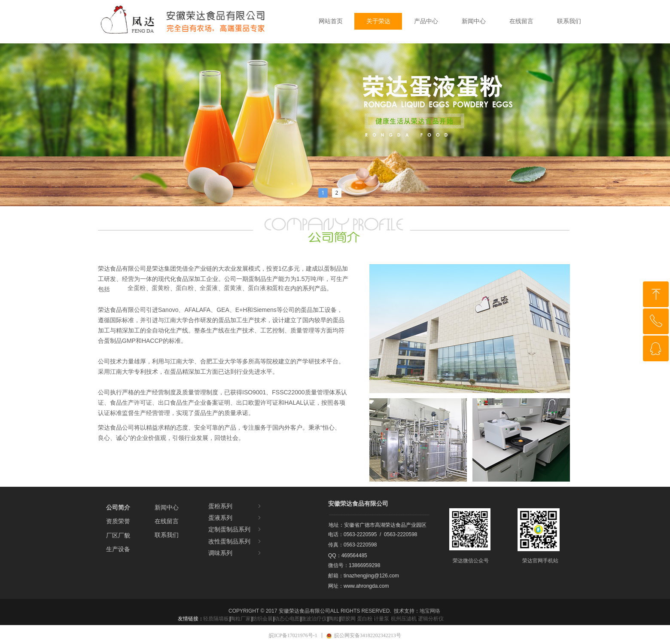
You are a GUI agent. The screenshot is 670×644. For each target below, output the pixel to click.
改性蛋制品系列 (235, 542)
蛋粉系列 (235, 506)
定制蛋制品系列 (235, 530)
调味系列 (235, 553)
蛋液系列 (235, 518)
